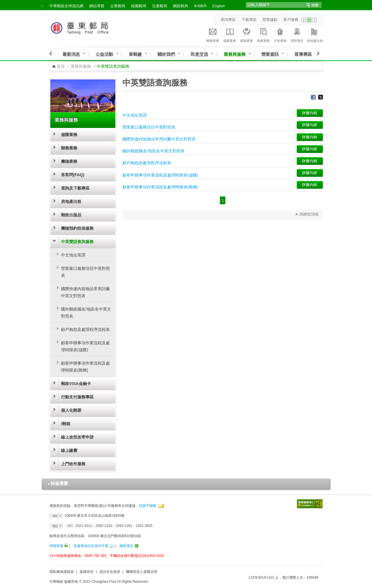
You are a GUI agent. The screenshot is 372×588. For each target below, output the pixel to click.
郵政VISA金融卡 (76, 384)
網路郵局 (180, 6)
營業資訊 (270, 54)
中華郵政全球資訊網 (66, 6)
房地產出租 (315, 34)
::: (42, 6)
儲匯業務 (230, 34)
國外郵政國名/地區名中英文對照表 (86, 313)
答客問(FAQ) (73, 175)
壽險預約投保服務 (77, 228)
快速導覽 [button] (58, 483)
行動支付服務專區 (77, 397)
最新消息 (71, 54)
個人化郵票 (71, 410)
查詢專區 (228, 20)
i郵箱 (66, 424)
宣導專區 (303, 54)
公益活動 (104, 54)
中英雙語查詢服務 (77, 242)
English (219, 6)
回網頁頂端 (309, 214)
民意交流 (199, 54)
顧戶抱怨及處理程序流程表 (85, 329)
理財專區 (297, 34)
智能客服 (56, 546)
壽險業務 (246, 34)
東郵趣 (135, 54)
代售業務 (280, 34)
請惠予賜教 (148, 506)
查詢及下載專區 (75, 188)
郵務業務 (213, 34)
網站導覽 (97, 6)
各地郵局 (200, 6)
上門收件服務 (73, 464)
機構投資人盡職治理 (142, 572)
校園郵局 (139, 6)
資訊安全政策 (110, 572)
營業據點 (270, 20)
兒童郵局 (160, 6)
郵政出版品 (71, 215)
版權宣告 (87, 572)
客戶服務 (291, 20)
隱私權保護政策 (62, 572)
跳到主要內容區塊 (3, 3)
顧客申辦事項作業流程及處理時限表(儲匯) (85, 346)
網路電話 (126, 546)
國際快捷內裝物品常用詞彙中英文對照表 (85, 292)
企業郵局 (118, 6)
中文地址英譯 (73, 255)
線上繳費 (69, 450)
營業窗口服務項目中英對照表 (85, 272)
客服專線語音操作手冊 (91, 546)
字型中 (309, 20)
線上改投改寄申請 (77, 437)
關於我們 (166, 54)
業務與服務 (235, 54)
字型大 (315, 20)
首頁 (61, 66)
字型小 (304, 20)
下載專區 (249, 20)
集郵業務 (263, 34)
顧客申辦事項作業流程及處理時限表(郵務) (85, 367)
